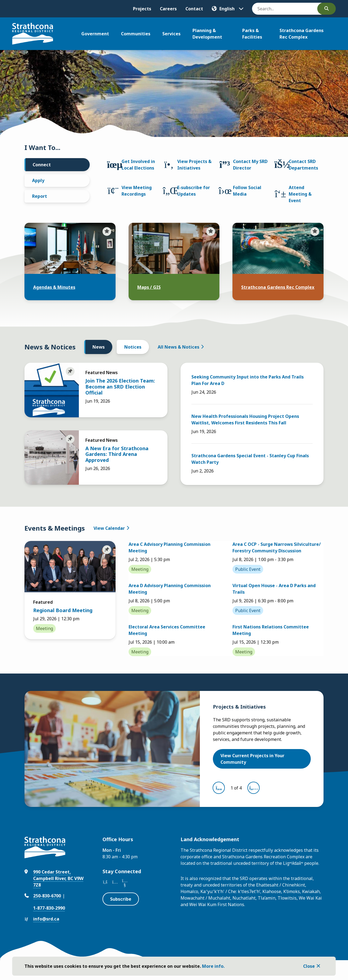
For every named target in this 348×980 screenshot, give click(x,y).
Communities (136, 34)
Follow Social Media (247, 191)
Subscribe (121, 899)
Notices (133, 347)
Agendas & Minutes (54, 287)
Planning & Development (207, 34)
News (99, 347)
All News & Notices (178, 347)
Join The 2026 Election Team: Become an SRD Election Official (120, 386)
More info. (213, 966)
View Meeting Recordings (137, 191)
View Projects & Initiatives (194, 165)
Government (95, 34)
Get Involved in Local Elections (138, 165)
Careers (168, 9)
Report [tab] (40, 196)
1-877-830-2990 (49, 908)
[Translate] (228, 9)
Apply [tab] (38, 180)
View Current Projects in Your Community (252, 759)
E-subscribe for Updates (194, 191)
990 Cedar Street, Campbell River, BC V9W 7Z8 (58, 878)
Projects (142, 9)
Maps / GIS (149, 287)
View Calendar (109, 528)
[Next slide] (254, 788)
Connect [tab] (42, 165)
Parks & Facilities (252, 34)
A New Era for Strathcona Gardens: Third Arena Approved (117, 454)
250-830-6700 (47, 896)
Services (171, 34)
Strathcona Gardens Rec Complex (302, 34)
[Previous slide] (219, 788)
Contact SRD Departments (303, 165)
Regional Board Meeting (63, 610)
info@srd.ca (46, 919)
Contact (194, 9)
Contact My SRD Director (250, 165)
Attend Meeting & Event (300, 194)
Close (309, 966)
